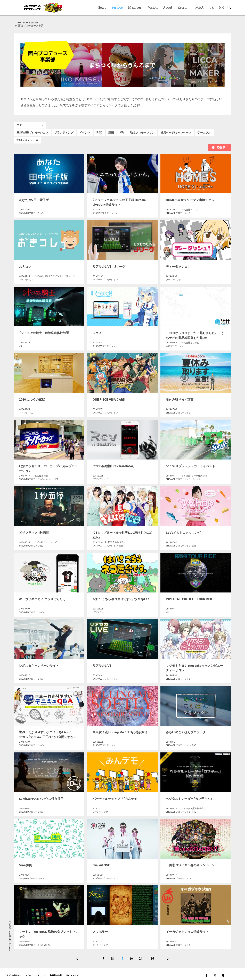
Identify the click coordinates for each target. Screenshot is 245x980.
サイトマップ (72, 972)
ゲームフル (204, 129)
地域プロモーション (142, 129)
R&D (99, 129)
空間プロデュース (27, 137)
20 (131, 955)
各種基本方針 (56, 972)
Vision (153, 8)
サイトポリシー (14, 972)
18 (112, 955)
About (168, 8)
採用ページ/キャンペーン (176, 129)
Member (135, 8)
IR (212, 8)
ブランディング (64, 129)
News (102, 8)
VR (122, 129)
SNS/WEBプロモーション (32, 129)
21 (141, 955)
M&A (199, 8)
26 (152, 955)
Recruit (183, 8)
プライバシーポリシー (35, 972)
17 (103, 955)
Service (33, 23)
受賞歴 (221, 145)
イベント (85, 129)
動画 (111, 129)
